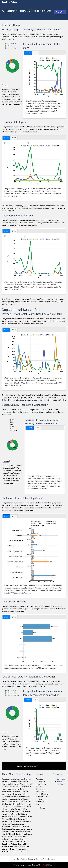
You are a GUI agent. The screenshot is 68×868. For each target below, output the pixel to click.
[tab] (28, 53)
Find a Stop (60, 12)
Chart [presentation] (28, 53)
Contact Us (61, 779)
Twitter (60, 781)
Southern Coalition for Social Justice (42, 859)
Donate (42, 808)
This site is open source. (24, 766)
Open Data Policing (9, 2)
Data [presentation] (36, 53)
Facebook (60, 784)
